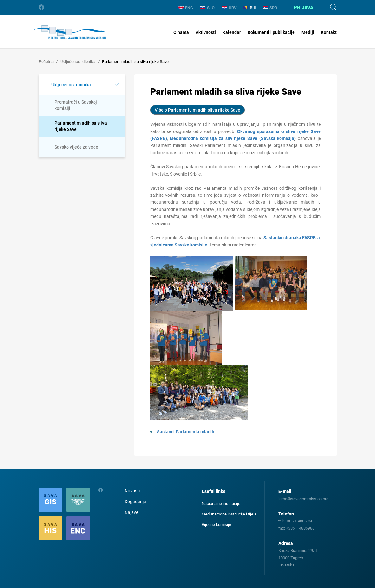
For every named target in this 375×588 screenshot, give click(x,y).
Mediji (308, 32)
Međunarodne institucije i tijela (229, 514)
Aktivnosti (206, 32)
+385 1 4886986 (300, 528)
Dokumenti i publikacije (271, 32)
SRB (270, 8)
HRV (229, 8)
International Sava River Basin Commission (69, 32)
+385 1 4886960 (299, 521)
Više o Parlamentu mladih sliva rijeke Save (197, 110)
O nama (181, 32)
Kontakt (329, 32)
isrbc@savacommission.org (303, 499)
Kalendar (232, 32)
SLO (207, 8)
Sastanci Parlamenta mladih (186, 432)
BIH (250, 8)
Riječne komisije (216, 524)
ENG (186, 8)
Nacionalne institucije (221, 504)
